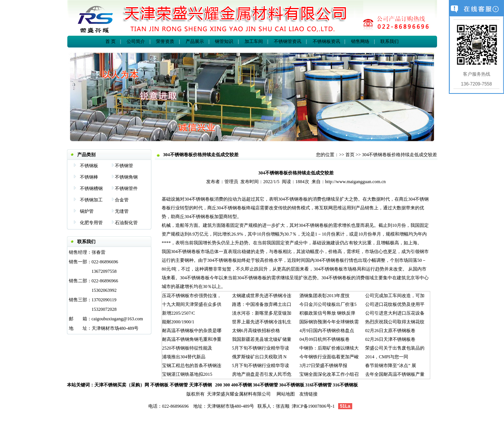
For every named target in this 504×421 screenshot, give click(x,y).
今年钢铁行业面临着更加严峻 (329, 357)
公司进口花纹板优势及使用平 (395, 304)
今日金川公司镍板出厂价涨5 (328, 304)
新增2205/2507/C (179, 313)
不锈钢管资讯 (288, 41)
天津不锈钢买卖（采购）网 (122, 385)
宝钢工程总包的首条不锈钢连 (192, 366)
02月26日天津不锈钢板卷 (390, 339)
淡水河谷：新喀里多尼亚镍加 (262, 313)
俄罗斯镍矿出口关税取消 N (259, 357)
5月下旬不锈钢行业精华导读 (261, 348)
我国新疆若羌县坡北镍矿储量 (262, 339)
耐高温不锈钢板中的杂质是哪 (192, 331)
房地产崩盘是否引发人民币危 (262, 374)
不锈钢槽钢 (91, 188)
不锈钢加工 (91, 200)
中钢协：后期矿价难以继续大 (329, 348)
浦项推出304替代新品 (184, 357)
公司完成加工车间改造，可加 (395, 296)
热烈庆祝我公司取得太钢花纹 (395, 322)
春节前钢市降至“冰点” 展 (391, 366)
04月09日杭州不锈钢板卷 (324, 339)
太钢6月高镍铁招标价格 (256, 331)
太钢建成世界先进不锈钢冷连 (262, 296)
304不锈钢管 (266, 385)
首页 (350, 155)
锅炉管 (87, 211)
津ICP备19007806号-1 (313, 406)
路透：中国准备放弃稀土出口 (262, 304)
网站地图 (286, 394)
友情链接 (308, 394)
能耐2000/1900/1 (178, 322)
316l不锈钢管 (319, 385)
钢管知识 (224, 41)
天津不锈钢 (200, 385)
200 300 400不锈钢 (234, 385)
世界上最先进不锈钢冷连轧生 (262, 322)
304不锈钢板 (292, 385)
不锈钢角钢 (126, 177)
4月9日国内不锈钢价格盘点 (327, 331)
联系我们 (390, 41)
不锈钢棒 (89, 177)
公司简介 (136, 41)
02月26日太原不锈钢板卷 (390, 331)
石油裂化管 (126, 223)
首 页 (110, 41)
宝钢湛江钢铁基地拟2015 (187, 374)
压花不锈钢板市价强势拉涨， (192, 296)
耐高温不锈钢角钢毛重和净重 (192, 339)
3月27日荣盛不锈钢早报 (323, 366)
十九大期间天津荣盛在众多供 (192, 304)
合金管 (122, 200)
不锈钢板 (89, 166)
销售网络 (360, 41)
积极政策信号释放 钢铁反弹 (327, 313)
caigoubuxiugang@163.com (117, 319)
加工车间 (254, 41)
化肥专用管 (91, 223)
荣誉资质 (165, 41)
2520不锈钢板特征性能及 (187, 348)
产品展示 (195, 41)
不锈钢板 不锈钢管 (169, 385)
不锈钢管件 (126, 188)
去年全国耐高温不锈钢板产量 (395, 374)
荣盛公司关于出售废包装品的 (395, 348)
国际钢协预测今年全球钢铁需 (329, 322)
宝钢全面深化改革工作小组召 (329, 374)
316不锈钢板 (345, 385)
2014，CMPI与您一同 (387, 357)
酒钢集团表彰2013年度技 (324, 296)
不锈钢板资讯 (326, 41)
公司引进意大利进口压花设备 (395, 313)
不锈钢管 (124, 166)
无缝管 (122, 211)
